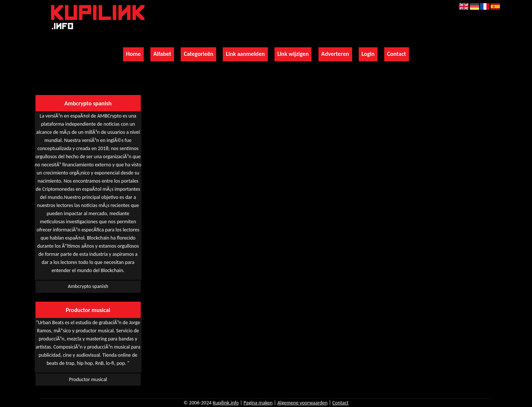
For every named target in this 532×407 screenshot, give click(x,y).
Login (368, 54)
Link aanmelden (245, 54)
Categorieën (198, 54)
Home (133, 54)
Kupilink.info (226, 403)
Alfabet (162, 54)
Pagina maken (258, 403)
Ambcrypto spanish (88, 286)
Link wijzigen (293, 54)
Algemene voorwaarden (303, 403)
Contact (397, 54)
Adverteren (335, 54)
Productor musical (88, 379)
